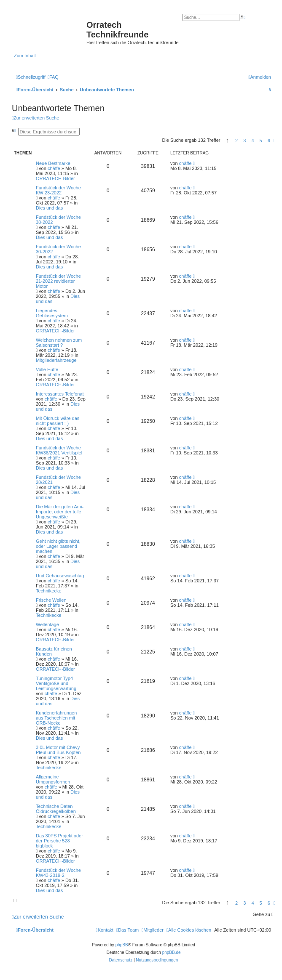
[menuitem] (53, 77)
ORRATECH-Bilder (55, 178)
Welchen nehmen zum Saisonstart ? (59, 343)
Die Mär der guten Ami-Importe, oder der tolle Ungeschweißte (60, 512)
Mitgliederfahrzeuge (56, 360)
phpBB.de (172, 952)
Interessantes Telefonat (60, 394)
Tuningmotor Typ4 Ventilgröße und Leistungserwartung (56, 683)
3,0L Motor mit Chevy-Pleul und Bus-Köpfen (59, 750)
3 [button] (244, 141)
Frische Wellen (51, 600)
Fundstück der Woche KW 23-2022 (58, 190)
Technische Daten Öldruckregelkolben (56, 809)
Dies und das (49, 208)
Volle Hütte (47, 369)
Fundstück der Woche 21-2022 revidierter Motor (58, 281)
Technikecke (49, 591)
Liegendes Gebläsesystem (52, 313)
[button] (274, 141)
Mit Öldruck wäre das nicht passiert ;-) (58, 421)
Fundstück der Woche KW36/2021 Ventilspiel (59, 450)
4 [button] (252, 141)
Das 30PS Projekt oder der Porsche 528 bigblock (59, 841)
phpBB (122, 945)
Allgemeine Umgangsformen (53, 779)
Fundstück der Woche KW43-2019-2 (58, 873)
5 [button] (261, 141)
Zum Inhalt (25, 56)
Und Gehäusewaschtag (60, 576)
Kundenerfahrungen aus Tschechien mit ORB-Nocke (56, 718)
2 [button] (236, 141)
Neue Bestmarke (53, 163)
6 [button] (269, 141)
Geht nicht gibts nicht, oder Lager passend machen (58, 546)
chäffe (54, 168)
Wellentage (47, 624)
